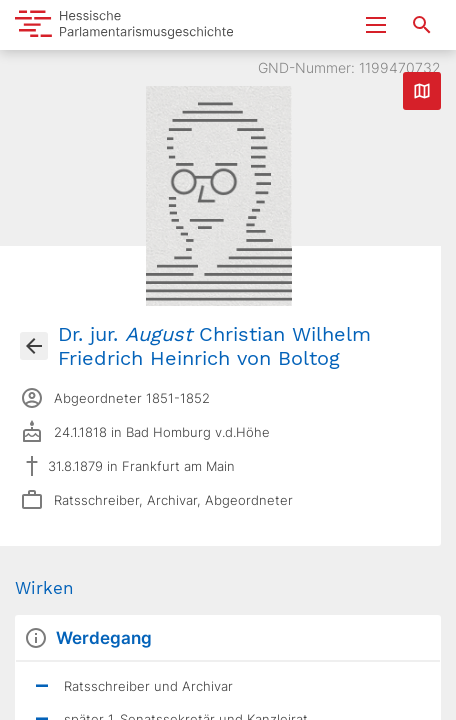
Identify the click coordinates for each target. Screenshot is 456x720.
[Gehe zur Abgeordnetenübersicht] (34, 346)
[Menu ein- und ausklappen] (376, 25)
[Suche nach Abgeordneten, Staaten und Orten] (422, 25)
